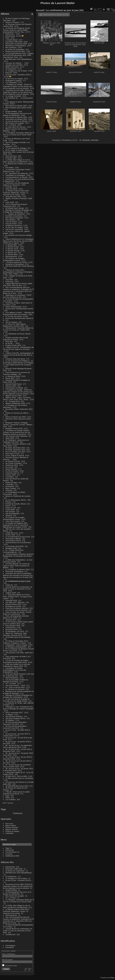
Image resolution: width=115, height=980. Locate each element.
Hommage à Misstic (13, 539)
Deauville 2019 (11, 600)
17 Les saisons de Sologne (16, 148)
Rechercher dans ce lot (56, 14)
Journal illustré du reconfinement (18, 542)
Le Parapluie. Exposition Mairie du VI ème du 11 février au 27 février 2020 (19, 134)
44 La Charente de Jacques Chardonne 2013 (15, 205)
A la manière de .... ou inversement (19, 98)
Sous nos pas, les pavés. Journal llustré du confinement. (17, 613)
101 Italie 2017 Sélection (15, 602)
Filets (8, 798)
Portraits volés (11, 158)
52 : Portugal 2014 (13, 401)
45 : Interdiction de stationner (17, 173)
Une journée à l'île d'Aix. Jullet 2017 (19, 653)
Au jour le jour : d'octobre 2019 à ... (19, 75)
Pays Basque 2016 (13, 626)
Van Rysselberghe (13, 513)
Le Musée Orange (13, 251)
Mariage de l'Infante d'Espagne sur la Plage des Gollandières (18, 211)
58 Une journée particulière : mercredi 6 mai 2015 (15, 723)
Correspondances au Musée (17, 177)
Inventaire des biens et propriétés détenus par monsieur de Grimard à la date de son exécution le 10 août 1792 (18, 575)
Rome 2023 (10, 378)
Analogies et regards (14, 81)
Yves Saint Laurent (13, 521)
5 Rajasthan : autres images (16, 645)
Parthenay (10, 281)
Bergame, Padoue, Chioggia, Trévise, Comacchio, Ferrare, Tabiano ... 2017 (19, 425)
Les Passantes (11, 82)
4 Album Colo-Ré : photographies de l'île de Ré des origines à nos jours (18, 348)
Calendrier (10, 833)
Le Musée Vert (11, 253)
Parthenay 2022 (12, 465)
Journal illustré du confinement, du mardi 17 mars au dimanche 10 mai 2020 (18, 589)
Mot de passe (8, 960)
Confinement (11, 627)
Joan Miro (9, 280)
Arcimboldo (10, 486)
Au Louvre (10, 467)
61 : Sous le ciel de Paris (15, 687)
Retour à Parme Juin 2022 (16, 417)
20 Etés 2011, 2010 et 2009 (16, 776)
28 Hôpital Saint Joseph (15, 208)
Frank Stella (10, 510)
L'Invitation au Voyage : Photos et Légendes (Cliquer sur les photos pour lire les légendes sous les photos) (18, 86)
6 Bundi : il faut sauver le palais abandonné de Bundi (16, 793)
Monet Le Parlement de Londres (18, 496)
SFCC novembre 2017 (14, 712)
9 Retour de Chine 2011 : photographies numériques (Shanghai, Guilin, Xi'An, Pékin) (18, 272)
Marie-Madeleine (12, 678)
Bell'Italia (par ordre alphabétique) (19, 59)
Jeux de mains (11, 224)
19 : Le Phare (11, 125)
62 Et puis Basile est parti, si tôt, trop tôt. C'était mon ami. (18, 675)
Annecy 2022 (11, 475)
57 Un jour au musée (14, 316)
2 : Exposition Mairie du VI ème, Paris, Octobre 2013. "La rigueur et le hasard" (17, 597)
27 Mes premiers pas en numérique (19, 778)
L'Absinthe (10, 484)
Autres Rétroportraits (14, 307)
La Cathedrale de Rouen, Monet (18, 334)
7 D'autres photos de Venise (17, 262)
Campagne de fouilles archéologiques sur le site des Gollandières (15, 670)
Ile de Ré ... (10, 343)
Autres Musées (11, 469)
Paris (8, 38)
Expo (8, 796)
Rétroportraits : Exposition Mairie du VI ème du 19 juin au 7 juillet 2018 (18, 329)
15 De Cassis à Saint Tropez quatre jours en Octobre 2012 (18, 623)
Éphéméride (10, 36)
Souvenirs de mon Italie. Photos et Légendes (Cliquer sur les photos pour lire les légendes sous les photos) (18, 92)
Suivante (86, 140)
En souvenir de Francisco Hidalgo (19, 235)
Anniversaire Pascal (13, 540)
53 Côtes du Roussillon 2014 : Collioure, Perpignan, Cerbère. (16, 642)
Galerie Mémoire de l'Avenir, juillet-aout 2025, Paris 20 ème (18, 284)
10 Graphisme (11, 69)
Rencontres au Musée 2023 (16, 119)
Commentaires (11, 852)
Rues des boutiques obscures (17, 608)
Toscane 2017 (11, 620)
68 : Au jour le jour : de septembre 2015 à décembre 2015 (17, 746)
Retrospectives (11, 256)
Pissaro (8, 502)
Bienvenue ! (10, 34)
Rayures (9, 73)
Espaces (9, 146)
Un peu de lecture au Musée (17, 121)
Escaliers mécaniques (14, 216)
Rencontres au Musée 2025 (16, 106)
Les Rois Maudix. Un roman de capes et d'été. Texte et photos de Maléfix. (16, 566)
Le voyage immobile (13, 96)
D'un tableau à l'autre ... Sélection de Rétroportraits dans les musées (18, 313)
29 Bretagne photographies (16, 647)
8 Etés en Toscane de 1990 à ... (18, 413)
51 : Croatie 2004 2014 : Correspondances (14, 551)
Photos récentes (12, 827)
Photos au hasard (12, 831)
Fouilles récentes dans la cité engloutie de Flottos (16, 339)
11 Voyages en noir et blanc (16, 71)
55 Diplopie (10, 720)
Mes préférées (11, 47)
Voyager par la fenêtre (14, 65)
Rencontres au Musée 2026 (16, 44)
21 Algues (9, 714)
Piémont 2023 (11, 386)
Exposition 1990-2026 (14, 42)
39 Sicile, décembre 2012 (15, 448)
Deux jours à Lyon (13, 454)
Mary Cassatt (11, 488)
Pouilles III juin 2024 (13, 345)
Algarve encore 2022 (14, 396)
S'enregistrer (10, 945)
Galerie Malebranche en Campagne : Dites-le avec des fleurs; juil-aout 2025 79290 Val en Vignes (19, 241)
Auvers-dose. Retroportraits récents (19, 309)
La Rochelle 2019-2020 (15, 546)
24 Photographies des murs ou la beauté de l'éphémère (17, 114)
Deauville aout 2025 (13, 196)
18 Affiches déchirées (14, 225)
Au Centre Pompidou (14, 463)
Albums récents (12, 829)
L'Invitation (10, 477)
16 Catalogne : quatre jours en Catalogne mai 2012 (16, 441)
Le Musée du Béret (13, 376)
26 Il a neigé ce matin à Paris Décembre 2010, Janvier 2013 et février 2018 (18, 152)
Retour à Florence (13, 22)
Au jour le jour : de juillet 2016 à (18, 730)
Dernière (95, 140)
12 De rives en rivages (14, 79)
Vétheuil (9, 515)
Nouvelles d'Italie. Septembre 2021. (19, 409)
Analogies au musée (13, 606)
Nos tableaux (11, 220)
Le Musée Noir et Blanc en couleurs (19, 164)
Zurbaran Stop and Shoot (15, 359)
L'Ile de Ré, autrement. (14, 229)
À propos (9, 854)
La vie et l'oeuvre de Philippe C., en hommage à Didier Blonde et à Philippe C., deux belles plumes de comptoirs (18, 363)
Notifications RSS (12, 856)
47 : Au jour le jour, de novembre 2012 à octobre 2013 (17, 766)
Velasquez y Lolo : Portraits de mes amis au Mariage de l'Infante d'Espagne (18, 708)
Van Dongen (10, 511)
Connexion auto (10, 966)
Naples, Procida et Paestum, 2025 (19, 198)
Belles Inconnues (12, 67)
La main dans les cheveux (16, 127)
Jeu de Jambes (11, 322)
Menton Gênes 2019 (13, 604)
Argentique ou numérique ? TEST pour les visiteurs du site (17, 296)
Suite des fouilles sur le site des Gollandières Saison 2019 (17, 665)
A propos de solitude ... (14, 63)
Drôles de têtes (11, 482)
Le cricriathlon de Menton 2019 (18, 569)
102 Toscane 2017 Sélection (17, 436)
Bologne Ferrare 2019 (14, 428)
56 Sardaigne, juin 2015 (15, 631)
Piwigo (112, 978)
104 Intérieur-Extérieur (14, 716)
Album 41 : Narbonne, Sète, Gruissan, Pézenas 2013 (15, 634)
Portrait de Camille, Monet (16, 504)
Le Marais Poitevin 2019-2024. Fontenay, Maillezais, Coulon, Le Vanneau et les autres (16, 193)
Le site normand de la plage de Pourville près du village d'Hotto (16, 700)
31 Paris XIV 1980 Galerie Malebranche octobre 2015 (14, 325)
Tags (7, 848)
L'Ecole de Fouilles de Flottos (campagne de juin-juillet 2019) (16, 661)
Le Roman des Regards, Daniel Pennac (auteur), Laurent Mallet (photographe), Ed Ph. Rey (16, 30)
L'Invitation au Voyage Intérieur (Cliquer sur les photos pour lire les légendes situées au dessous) (17, 432)
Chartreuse (18, 813)
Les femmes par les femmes (17, 610)
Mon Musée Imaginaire (14, 218)
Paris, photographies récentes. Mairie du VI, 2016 (16, 617)
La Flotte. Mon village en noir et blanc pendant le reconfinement (16, 161)
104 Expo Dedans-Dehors (16, 718)
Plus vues (9, 824)
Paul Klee (9, 341)
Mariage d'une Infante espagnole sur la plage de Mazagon (18, 692)
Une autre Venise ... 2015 (15, 685)
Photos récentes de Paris (15, 51)
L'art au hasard (11, 222)
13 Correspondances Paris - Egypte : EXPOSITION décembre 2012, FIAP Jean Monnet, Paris (19, 55)
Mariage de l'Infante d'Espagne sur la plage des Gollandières (18, 696)
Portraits (9, 187)
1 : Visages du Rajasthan (15, 214)
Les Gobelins (11, 799)
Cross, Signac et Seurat (15, 455)
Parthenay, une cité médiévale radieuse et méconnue (16, 184)
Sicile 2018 (10, 438)
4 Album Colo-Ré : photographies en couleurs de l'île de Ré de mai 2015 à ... (18, 354)
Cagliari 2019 (11, 593)
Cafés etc (9, 585)
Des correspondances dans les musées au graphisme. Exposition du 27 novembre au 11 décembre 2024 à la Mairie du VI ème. (19, 290)
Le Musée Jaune (12, 249)
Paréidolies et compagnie (15, 175)
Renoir (8, 506)
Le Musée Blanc (12, 254)
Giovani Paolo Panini (14, 384)
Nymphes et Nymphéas (15, 264)
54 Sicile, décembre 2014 (15, 450)
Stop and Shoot (12, 189)
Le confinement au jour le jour (18, 581)
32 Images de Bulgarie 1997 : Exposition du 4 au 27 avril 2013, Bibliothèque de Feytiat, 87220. (16, 525)
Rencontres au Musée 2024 (16, 117)
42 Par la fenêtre (12, 471)
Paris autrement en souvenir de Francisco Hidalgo (16, 373)
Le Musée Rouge (12, 247)
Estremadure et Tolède (14, 388)
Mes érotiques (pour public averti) (19, 108)
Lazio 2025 (10, 202)
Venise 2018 (10, 535)
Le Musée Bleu (11, 245)
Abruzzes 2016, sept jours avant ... (19, 419)
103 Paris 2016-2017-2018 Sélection (20, 266)
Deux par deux (11, 156)
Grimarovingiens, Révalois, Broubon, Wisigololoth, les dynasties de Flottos (18, 555)
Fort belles (10, 167)
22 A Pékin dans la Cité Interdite (18, 637)
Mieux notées (11, 825)
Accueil (40, 10)
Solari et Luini (11, 508)
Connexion (10, 947)
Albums (5, 14)
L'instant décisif (11, 40)
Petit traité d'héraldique (14, 571)
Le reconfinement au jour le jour (18, 537)
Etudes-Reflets (11, 111)
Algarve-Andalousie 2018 (15, 403)
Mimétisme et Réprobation (16, 46)
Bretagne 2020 (11, 548)
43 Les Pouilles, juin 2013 (15, 452)
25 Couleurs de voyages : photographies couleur (14, 259)
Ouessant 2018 (11, 629)
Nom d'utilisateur (9, 954)
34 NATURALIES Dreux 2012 (17, 786)
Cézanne (9, 490)
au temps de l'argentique (15, 49)
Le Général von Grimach (15, 689)
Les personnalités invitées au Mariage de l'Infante (16, 681)
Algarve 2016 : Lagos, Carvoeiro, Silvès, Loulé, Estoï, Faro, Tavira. (17, 398)
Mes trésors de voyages (15, 123)
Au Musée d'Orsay (13, 461)
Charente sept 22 (12, 473)
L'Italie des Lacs (12, 533)
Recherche (10, 850)
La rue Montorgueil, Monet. (16, 500)
